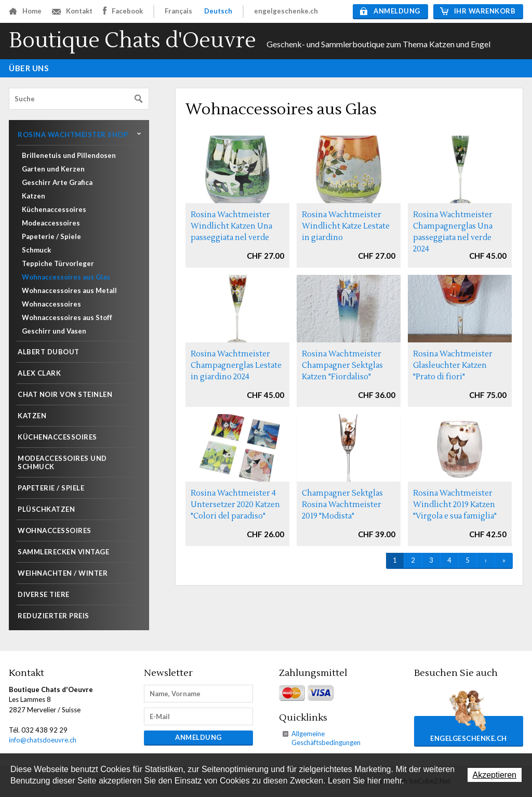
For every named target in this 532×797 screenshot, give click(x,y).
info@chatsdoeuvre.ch (43, 740)
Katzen (34, 196)
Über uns (29, 68)
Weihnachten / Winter (63, 573)
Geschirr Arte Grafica (57, 182)
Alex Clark (39, 373)
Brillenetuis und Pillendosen (69, 155)
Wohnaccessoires (51, 304)
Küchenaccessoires (54, 209)
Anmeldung (390, 11)
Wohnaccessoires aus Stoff (67, 317)
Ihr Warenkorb (478, 11)
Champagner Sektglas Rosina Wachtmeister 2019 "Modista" (342, 505)
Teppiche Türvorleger (58, 263)
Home (25, 11)
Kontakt (72, 11)
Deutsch (218, 11)
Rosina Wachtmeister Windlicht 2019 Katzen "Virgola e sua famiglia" (455, 505)
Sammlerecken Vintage (63, 552)
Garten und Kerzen (53, 169)
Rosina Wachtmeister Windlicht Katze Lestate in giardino (346, 226)
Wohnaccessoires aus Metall (69, 290)
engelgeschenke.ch (286, 11)
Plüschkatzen (46, 509)
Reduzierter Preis (54, 616)
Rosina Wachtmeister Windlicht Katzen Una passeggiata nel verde (231, 226)
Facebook (123, 11)
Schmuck (36, 250)
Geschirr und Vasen (54, 331)
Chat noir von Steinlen (65, 394)
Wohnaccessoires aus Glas (66, 277)
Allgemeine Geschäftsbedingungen (326, 738)
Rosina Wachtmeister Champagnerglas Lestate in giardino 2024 (236, 366)
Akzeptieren (495, 775)
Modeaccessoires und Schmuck (62, 462)
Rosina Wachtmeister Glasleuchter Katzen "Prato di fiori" (453, 366)
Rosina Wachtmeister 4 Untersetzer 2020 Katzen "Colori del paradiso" (235, 505)
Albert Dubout (49, 352)
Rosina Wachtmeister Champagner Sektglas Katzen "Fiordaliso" (342, 366)
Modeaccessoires (51, 223)
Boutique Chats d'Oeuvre (132, 41)
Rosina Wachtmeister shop (73, 135)
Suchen (139, 99)
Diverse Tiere (44, 594)
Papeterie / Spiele (51, 236)
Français (178, 11)
